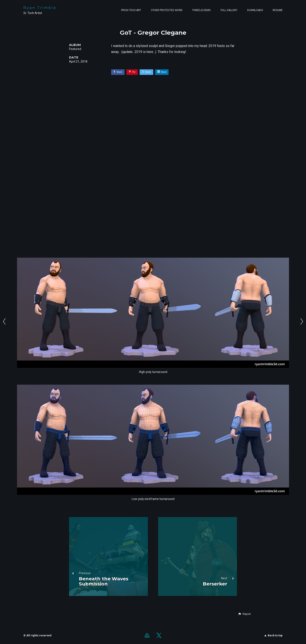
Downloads (255, 10)
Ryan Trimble (40, 8)
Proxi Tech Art (131, 10)
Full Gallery (229, 10)
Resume (278, 10)
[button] (244, 614)
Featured (75, 49)
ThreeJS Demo (201, 10)
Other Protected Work (167, 10)
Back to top (273, 635)
